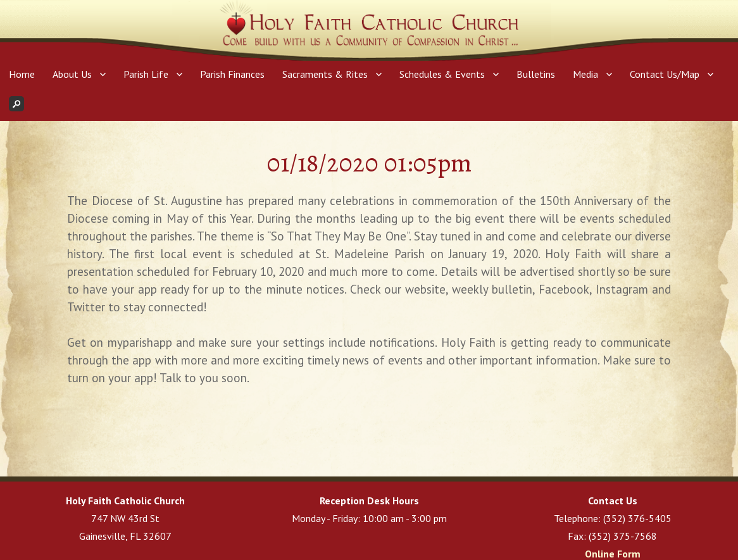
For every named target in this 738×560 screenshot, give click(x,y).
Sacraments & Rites (325, 74)
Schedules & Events (442, 74)
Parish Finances (232, 74)
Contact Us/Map (665, 74)
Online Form (613, 554)
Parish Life (146, 74)
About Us (72, 74)
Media (585, 74)
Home (22, 74)
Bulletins (536, 74)
